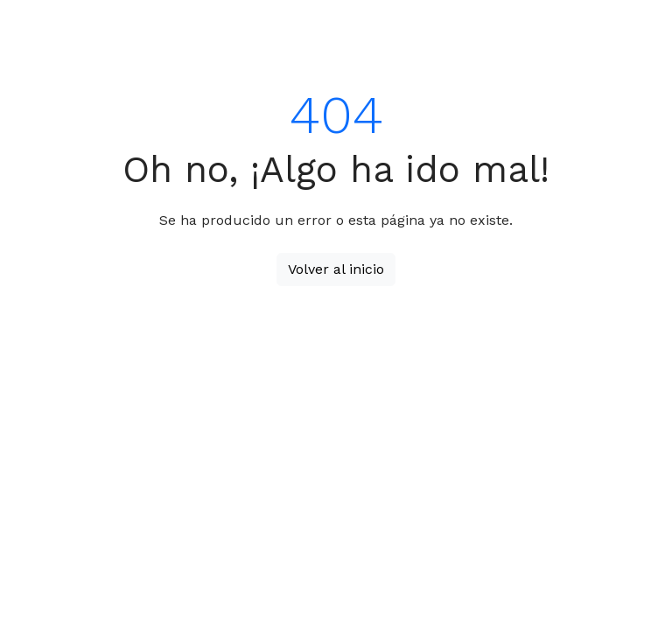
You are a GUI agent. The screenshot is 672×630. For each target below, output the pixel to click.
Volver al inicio (336, 269)
